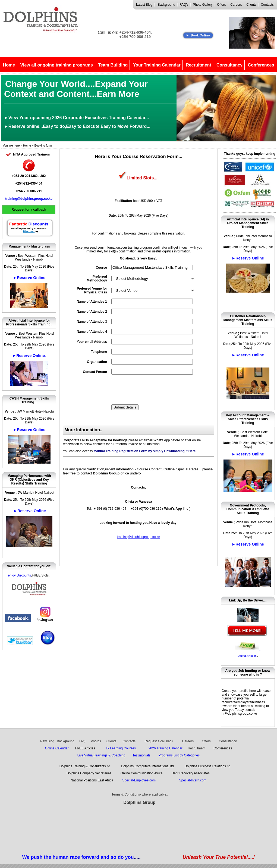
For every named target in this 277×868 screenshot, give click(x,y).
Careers (236, 5)
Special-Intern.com (193, 780)
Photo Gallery (203, 5)
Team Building (113, 65)
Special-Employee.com (140, 780)
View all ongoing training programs (57, 65)
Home (9, 65)
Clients (251, 5)
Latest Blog (144, 5)
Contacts (267, 5)
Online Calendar (57, 748)
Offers (221, 5)
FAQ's (184, 5)
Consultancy (229, 65)
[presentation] (153, 389)
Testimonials (141, 755)
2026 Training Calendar (166, 748)
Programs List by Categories (179, 755)
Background (166, 5)
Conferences (261, 65)
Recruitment (198, 65)
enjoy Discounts (19, 575)
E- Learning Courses (121, 748)
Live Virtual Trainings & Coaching (101, 755)
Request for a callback (29, 210)
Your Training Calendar (157, 65)
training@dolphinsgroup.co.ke (29, 199)
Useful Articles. (247, 656)
